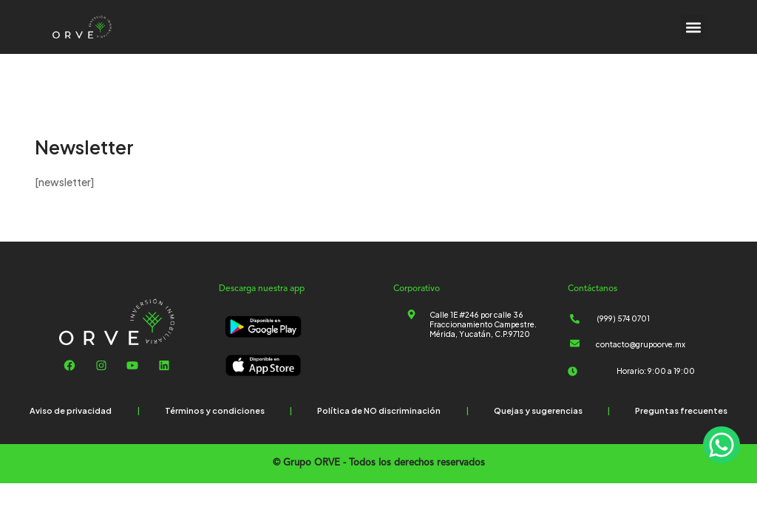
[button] (693, 27)
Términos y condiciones (215, 410)
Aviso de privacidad (71, 410)
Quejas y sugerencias (538, 410)
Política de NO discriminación (379, 410)
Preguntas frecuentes (681, 410)
